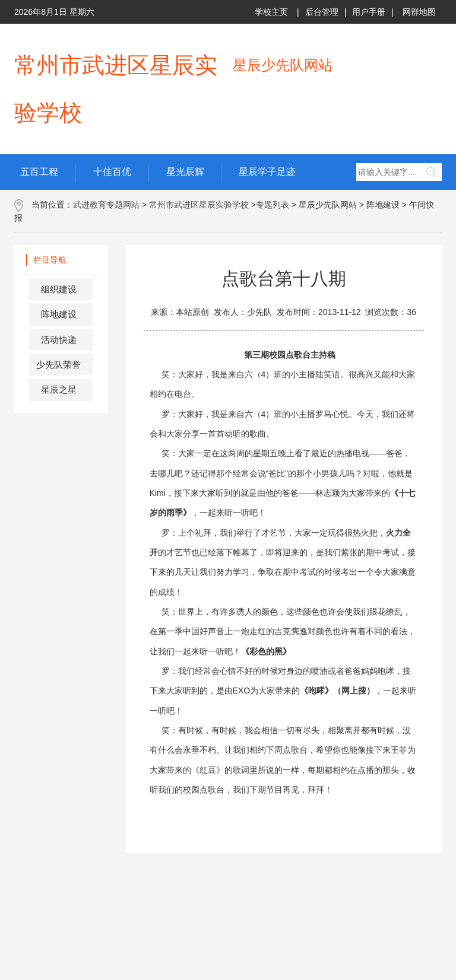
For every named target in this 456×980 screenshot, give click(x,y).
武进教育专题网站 (106, 205)
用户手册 (369, 12)
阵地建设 (59, 314)
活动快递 (59, 340)
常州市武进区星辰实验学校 (199, 205)
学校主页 (271, 12)
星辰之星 (59, 389)
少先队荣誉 (58, 365)
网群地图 (419, 12)
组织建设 (59, 289)
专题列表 (273, 205)
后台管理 (322, 12)
